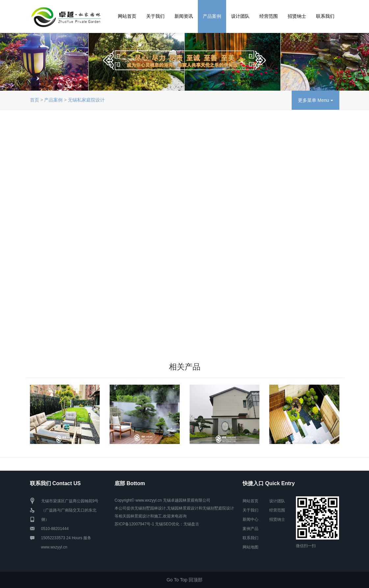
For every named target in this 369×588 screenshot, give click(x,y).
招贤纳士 (297, 16)
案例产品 (250, 529)
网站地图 (250, 547)
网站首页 (127, 16)
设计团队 (240, 16)
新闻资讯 (184, 16)
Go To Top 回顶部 (184, 580)
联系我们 (325, 16)
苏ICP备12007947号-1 (134, 524)
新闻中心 (250, 519)
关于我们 (155, 16)
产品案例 (212, 16)
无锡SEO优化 (167, 524)
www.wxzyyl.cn (54, 547)
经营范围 (269, 16)
